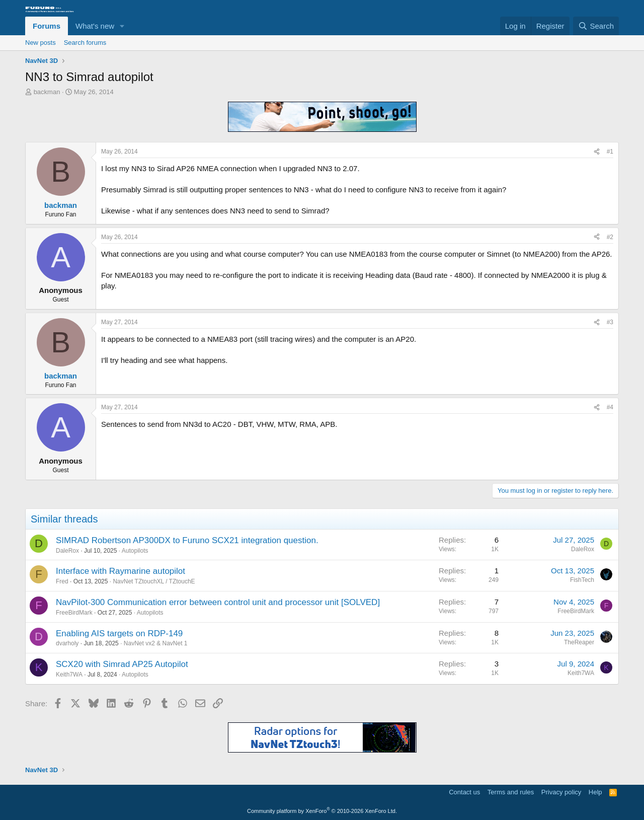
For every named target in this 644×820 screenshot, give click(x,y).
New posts (41, 43)
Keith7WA (69, 675)
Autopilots (135, 551)
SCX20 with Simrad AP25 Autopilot (122, 664)
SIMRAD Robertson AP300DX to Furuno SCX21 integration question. (187, 540)
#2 (610, 237)
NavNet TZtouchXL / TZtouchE (154, 581)
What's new (95, 26)
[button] (122, 26)
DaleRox (67, 551)
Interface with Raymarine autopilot (120, 571)
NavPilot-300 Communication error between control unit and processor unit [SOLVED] (218, 602)
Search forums (85, 43)
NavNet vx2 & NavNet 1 (156, 643)
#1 (610, 152)
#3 (610, 322)
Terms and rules (511, 792)
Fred (62, 581)
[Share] (597, 152)
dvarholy (67, 643)
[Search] (596, 26)
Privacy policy (561, 792)
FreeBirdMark (74, 613)
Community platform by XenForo (322, 811)
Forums (47, 26)
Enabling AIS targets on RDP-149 (119, 633)
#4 (610, 407)
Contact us (464, 792)
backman (47, 92)
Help (595, 792)
